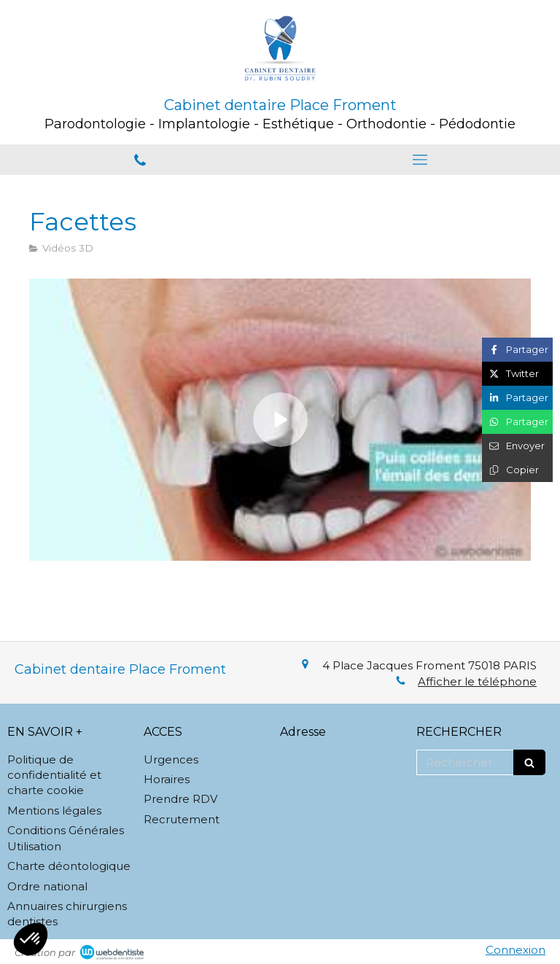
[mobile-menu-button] (420, 160)
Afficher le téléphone (477, 681)
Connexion (516, 950)
